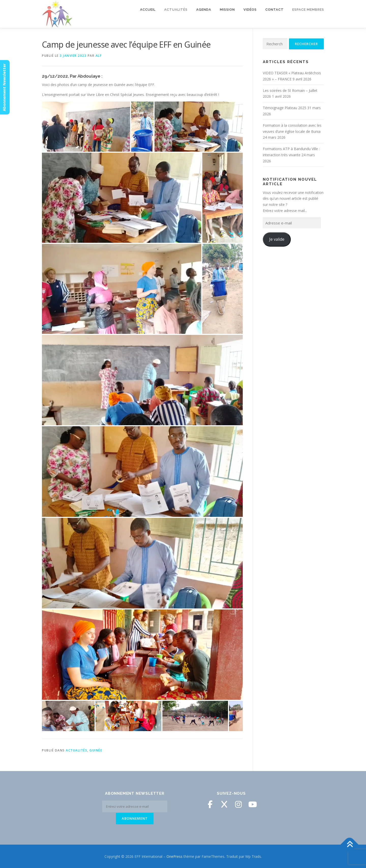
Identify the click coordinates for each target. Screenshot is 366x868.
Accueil (148, 10)
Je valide (277, 239)
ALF (99, 56)
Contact (274, 10)
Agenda (204, 10)
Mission (227, 10)
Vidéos (250, 10)
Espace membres (308, 10)
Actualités (176, 10)
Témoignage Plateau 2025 (285, 108)
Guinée (96, 750)
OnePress (174, 856)
